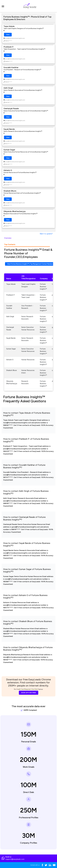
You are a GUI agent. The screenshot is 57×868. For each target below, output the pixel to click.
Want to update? (46, 234)
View (8, 35)
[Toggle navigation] (3, 6)
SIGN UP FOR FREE (29, 693)
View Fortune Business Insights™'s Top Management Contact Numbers (30, 264)
